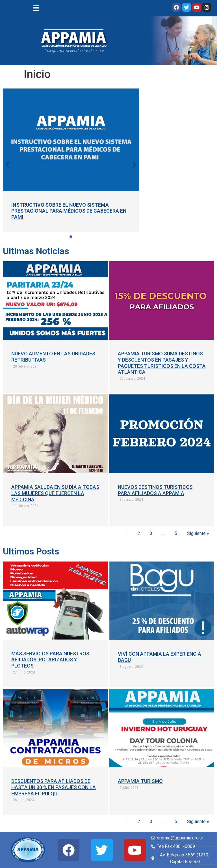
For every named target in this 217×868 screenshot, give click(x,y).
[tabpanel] (71, 160)
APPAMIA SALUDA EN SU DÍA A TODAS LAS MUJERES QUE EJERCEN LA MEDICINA (55, 493)
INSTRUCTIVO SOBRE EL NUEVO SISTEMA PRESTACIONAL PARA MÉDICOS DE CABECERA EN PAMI (69, 211)
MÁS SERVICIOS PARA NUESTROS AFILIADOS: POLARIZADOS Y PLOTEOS (50, 660)
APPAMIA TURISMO (140, 781)
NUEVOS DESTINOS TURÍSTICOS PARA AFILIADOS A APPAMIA (155, 490)
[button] (7, 165)
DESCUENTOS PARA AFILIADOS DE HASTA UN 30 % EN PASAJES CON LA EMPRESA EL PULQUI (54, 787)
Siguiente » (198, 533)
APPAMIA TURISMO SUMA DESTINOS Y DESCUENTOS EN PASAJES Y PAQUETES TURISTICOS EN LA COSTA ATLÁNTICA (162, 363)
